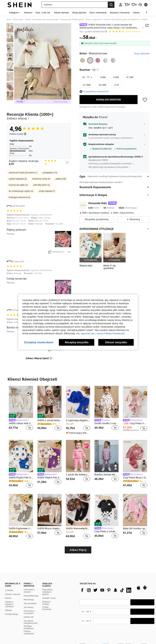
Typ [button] (95, 70)
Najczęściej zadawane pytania (47, 592)
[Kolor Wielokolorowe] (93, 53)
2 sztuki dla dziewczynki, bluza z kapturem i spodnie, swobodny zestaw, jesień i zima (78, 475)
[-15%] (126, 423)
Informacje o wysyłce (29, 591)
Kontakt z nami (49, 598)
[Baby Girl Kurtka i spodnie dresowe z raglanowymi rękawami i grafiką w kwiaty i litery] (135, 510)
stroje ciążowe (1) (47, 191)
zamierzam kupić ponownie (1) (23, 173)
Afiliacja (8, 610)
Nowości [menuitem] (28, 13)
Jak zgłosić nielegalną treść (31, 622)
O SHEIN (9, 590)
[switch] (66, 162)
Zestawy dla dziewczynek (72, 20)
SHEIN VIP (29, 617)
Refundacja (29, 600)
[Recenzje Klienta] (39, 116)
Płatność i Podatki (47, 603)
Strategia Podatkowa (29, 627)
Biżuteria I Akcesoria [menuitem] (120, 13)
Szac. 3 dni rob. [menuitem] (43, 13)
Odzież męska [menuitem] (140, 13)
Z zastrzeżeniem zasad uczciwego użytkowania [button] (110, 138)
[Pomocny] (50, 252)
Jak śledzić (29, 607)
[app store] (139, 589)
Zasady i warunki (12, 594)
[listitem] (91, 248)
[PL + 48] (86, 612)
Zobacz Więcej (78, 550)
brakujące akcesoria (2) (19, 197)
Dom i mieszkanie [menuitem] (98, 13)
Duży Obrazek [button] (142, 54)
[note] (78, 433)
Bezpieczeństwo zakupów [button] (101, 144)
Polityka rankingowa (29, 632)
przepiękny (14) (50, 173)
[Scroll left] (142, 13)
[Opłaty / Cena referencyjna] (96, 38)
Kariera (8, 598)
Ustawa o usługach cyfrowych (9, 604)
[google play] (145, 589)
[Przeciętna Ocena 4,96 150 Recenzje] (125, 32)
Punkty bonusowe (47, 608)
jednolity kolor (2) (42, 185)
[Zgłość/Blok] (69, 252)
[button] (140, 5)
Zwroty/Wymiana (31, 596)
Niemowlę (18, 20)
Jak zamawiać (30, 603)
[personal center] (121, 5)
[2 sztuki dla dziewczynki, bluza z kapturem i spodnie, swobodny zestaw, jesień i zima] (78, 456)
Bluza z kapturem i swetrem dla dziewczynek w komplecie (113, 20)
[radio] (82, 60)
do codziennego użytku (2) (21, 191)
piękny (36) (61, 179)
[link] (127, 5)
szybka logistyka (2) (18, 179)
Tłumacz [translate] (11, 234)
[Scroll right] (146, 13)
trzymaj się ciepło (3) (18, 185)
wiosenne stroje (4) (41, 179)
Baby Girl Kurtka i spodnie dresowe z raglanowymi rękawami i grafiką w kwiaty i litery (135, 528)
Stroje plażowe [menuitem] (79, 13)
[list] (106, 590)
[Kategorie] (15, 13)
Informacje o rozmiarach (29, 612)
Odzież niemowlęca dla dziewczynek (42, 20)
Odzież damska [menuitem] (61, 13)
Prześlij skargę (11, 614)
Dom (9, 20)
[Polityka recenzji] (18, 134)
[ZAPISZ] (145, 100)
